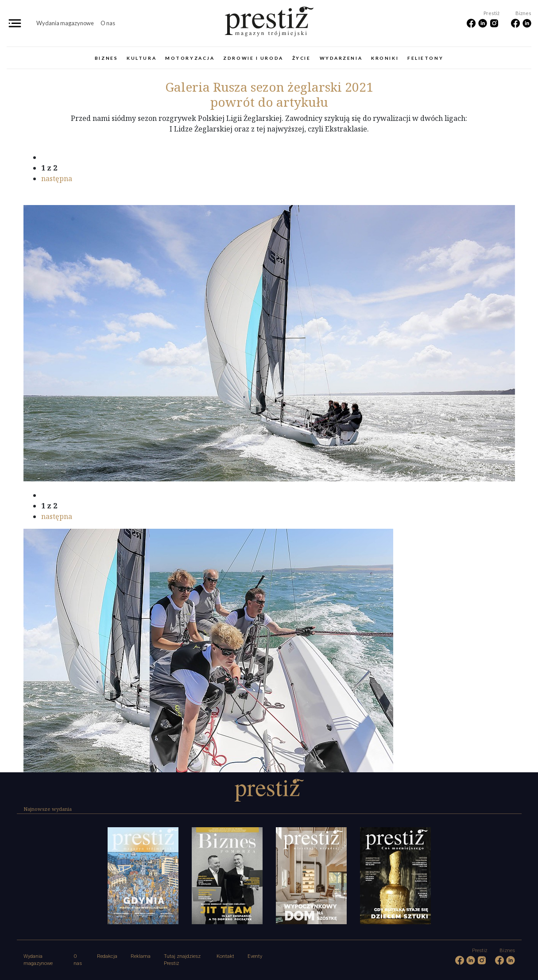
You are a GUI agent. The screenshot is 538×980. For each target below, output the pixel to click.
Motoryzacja (190, 58)
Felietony (425, 58)
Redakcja (107, 956)
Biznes (106, 58)
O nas (108, 23)
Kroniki (385, 58)
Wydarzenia (341, 58)
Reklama (141, 956)
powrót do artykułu (269, 102)
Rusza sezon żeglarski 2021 (269, 87)
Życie (302, 58)
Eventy (255, 956)
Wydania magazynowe (65, 23)
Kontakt (225, 956)
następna (57, 178)
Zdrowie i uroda (253, 58)
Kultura (141, 58)
